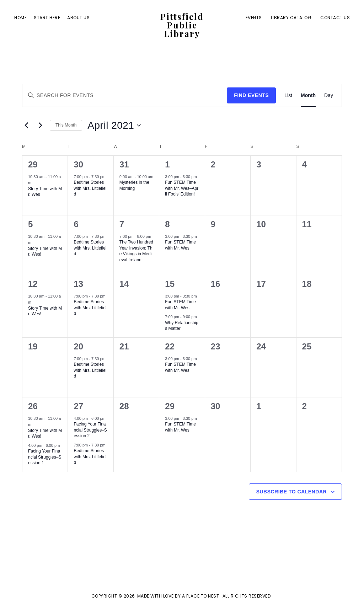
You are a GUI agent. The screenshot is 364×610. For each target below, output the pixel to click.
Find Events (251, 95)
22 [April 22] (170, 346)
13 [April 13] (78, 284)
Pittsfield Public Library (182, 25)
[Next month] (40, 125)
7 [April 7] (122, 224)
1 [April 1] (167, 164)
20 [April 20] (78, 346)
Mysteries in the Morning (134, 185)
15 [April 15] (170, 284)
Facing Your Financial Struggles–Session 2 (90, 430)
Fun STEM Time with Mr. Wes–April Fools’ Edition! (182, 188)
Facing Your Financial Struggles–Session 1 (45, 457)
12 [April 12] (33, 284)
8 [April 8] (167, 224)
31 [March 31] (124, 164)
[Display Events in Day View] (329, 95)
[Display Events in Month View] (308, 95)
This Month (66, 125)
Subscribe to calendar (291, 492)
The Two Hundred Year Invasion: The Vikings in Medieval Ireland (136, 251)
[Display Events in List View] (288, 95)
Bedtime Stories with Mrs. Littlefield (90, 188)
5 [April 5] (30, 224)
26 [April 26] (33, 406)
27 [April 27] (78, 406)
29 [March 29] (33, 164)
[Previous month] (26, 125)
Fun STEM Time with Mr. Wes (180, 245)
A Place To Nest (201, 596)
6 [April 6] (76, 224)
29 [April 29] (170, 406)
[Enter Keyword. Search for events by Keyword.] (125, 95)
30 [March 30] (78, 164)
